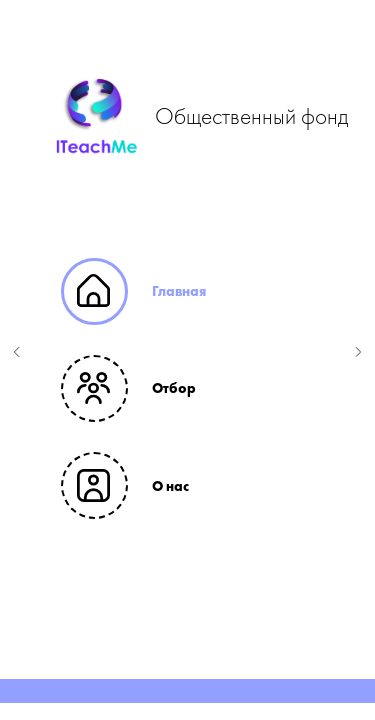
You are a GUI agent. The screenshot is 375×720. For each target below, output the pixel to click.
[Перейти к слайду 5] (218, 673)
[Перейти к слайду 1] (138, 673)
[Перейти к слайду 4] (198, 673)
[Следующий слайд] (358, 352)
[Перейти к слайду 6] (238, 673)
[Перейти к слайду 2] (158, 673)
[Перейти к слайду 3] (178, 673)
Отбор (174, 388)
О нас (170, 486)
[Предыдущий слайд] (17, 352)
